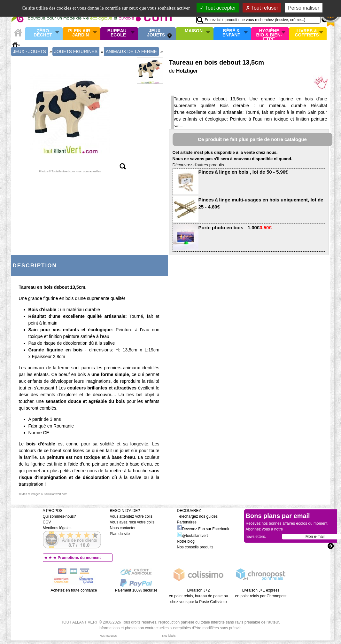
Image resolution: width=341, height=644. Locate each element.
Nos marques (108, 636)
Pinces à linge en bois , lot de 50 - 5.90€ (243, 172)
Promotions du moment (79, 558)
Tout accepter (218, 8)
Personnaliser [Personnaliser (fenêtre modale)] (304, 8)
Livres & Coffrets (307, 33)
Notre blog (186, 541)
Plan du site (120, 534)
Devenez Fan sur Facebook (203, 529)
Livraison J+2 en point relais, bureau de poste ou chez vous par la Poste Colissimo (199, 596)
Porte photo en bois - (235, 228)
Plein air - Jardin (80, 33)
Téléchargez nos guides (197, 516)
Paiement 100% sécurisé (136, 590)
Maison (194, 31)
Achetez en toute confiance (74, 590)
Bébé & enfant (231, 33)
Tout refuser (262, 8)
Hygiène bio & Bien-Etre (269, 34)
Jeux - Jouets (156, 33)
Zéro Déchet (43, 33)
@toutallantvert (193, 536)
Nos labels (169, 636)
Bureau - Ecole (118, 33)
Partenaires (187, 522)
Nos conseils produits (195, 547)
